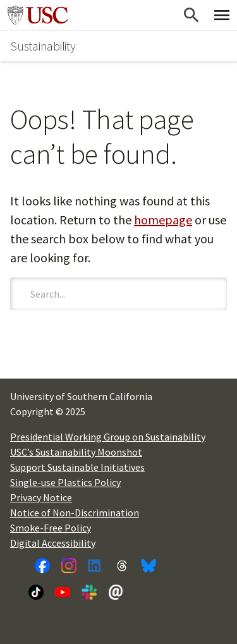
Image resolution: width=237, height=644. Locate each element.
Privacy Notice (41, 497)
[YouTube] (63, 592)
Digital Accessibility (53, 543)
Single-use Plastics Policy (65, 482)
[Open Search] (191, 15)
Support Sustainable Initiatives (77, 467)
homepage (163, 220)
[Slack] (89, 592)
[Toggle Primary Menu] (222, 15)
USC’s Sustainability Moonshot (76, 452)
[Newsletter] (116, 592)
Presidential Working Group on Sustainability (108, 437)
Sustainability (43, 46)
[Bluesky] (149, 566)
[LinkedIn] (95, 566)
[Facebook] (42, 566)
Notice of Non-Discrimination (75, 513)
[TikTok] (36, 592)
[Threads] (122, 566)
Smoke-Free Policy (51, 528)
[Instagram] (69, 566)
